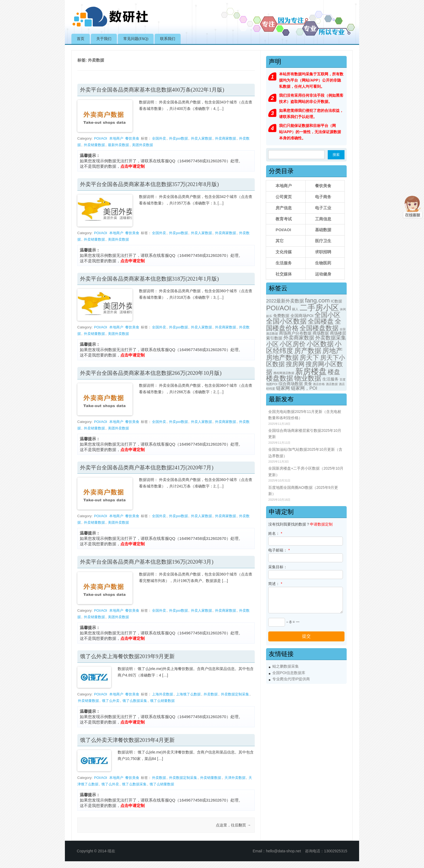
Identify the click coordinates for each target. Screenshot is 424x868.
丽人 (295, 309)
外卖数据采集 (331, 338)
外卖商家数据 (226, 138)
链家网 (283, 388)
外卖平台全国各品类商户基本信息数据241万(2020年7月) (147, 467)
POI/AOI (101, 138)
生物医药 (323, 263)
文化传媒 (284, 252)
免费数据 (281, 316)
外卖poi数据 (178, 138)
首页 (81, 39)
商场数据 (321, 333)
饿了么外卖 (111, 701)
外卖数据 (211, 694)
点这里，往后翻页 (233, 825)
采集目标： (278, 567)
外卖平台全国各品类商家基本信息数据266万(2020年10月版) (151, 373)
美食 (308, 384)
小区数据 (320, 344)
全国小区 (327, 315)
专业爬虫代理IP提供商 (291, 679)
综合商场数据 (291, 384)
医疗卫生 (323, 241)
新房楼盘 (311, 371)
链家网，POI (304, 388)
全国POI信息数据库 (289, 673)
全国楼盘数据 (319, 328)
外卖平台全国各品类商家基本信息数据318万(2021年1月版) (149, 279)
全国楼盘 (321, 321)
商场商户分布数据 (295, 333)
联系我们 (168, 39)
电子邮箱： (279, 550)
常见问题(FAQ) (136, 39)
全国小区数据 (286, 321)
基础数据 (323, 230)
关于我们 (104, 39)
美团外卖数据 (143, 145)
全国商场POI (302, 316)
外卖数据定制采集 (235, 694)
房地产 (332, 351)
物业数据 (308, 378)
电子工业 (323, 208)
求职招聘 (323, 252)
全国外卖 (159, 138)
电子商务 (323, 197)
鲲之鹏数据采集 (286, 666)
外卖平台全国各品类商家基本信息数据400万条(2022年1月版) (152, 90)
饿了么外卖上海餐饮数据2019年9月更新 (127, 656)
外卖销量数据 (94, 145)
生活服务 (284, 263)
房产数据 (308, 351)
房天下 (309, 357)
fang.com (317, 300)
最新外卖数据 (118, 145)
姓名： (275, 533)
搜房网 (295, 364)
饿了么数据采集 (135, 701)
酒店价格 (319, 384)
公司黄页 (284, 197)
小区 (272, 344)
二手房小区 (319, 307)
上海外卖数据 (163, 694)
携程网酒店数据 (284, 373)
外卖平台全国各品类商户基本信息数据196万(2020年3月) (147, 562)
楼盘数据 (280, 378)
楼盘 (334, 372)
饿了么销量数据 (162, 701)
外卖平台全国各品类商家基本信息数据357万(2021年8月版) (149, 184)
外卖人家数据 (201, 138)
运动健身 (323, 274)
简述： (275, 584)
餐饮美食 (132, 138)
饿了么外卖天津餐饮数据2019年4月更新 (127, 740)
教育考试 (284, 219)
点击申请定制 (132, 166)
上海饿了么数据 (188, 694)
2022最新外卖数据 (285, 301)
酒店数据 (332, 384)
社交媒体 (284, 274)
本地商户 (116, 138)
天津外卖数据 (235, 778)
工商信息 (323, 219)
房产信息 (284, 208)
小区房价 (293, 344)
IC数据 (336, 301)
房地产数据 (282, 358)
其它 (280, 241)
